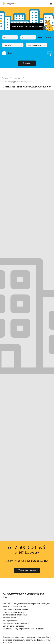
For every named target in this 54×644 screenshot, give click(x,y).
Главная (5, 78)
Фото (8, 53)
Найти (27, 63)
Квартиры (17, 78)
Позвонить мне (27, 570)
